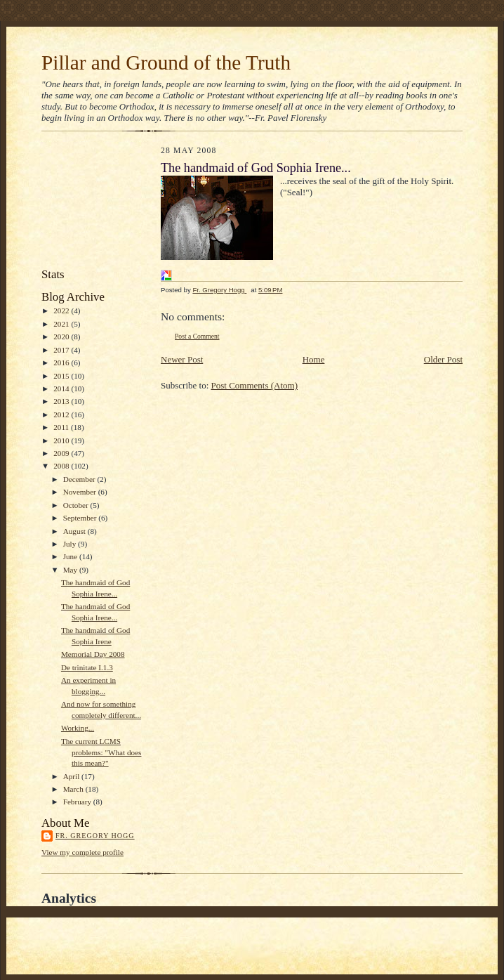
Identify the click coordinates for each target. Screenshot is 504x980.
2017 (62, 350)
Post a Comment (197, 336)
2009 (62, 453)
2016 (62, 362)
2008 (62, 466)
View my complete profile (82, 852)
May (71, 570)
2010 (62, 440)
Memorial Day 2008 (93, 654)
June (71, 556)
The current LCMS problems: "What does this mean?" (101, 752)
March (74, 789)
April (72, 776)
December (80, 479)
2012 (62, 414)
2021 (62, 324)
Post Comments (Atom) (255, 385)
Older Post (443, 359)
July (71, 544)
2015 (62, 376)
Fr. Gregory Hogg (95, 836)
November (81, 492)
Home (314, 359)
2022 (62, 311)
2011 (62, 427)
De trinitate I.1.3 (87, 667)
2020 (62, 337)
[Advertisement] (105, 203)
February (78, 802)
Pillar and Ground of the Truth (166, 63)
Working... (78, 728)
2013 (62, 401)
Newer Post (182, 359)
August (75, 531)
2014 (62, 388)
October (77, 505)
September (81, 518)
